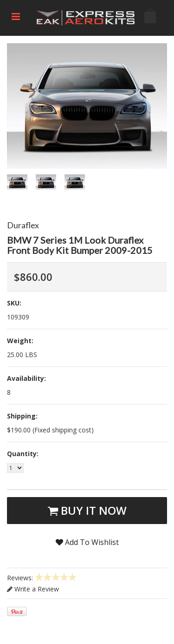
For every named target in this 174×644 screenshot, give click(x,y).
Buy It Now (87, 510)
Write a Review (33, 589)
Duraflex (23, 225)
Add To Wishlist (87, 542)
